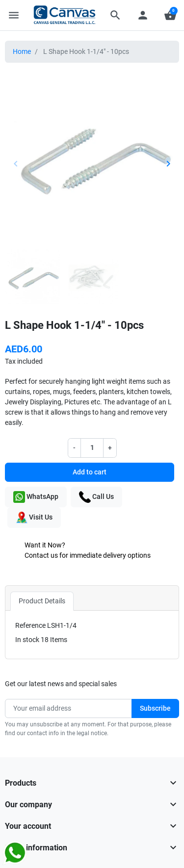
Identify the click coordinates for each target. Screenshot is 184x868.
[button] (115, 15)
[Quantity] (92, 448)
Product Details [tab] (42, 601)
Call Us (96, 497)
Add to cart (90, 472)
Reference (30, 625)
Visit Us (34, 518)
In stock (27, 640)
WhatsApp (36, 497)
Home (22, 51)
